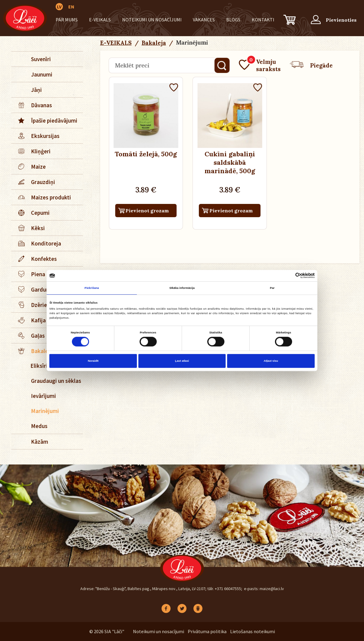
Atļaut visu (271, 361)
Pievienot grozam (147, 211)
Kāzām (40, 442)
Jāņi (36, 90)
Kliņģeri (31, 151)
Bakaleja (154, 43)
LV (59, 7)
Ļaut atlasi (182, 361)
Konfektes (34, 259)
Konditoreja (36, 243)
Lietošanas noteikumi (253, 631)
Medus (39, 426)
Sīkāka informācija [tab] (182, 288)
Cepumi (31, 213)
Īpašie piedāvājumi (45, 120)
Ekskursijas (36, 136)
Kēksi (28, 228)
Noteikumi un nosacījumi (152, 20)
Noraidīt (93, 361)
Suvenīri (41, 59)
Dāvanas (32, 105)
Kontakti (263, 20)
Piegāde (311, 65)
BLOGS (233, 20)
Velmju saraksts (260, 65)
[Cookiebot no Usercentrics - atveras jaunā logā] (288, 276)
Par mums (67, 20)
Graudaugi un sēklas (56, 381)
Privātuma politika (207, 631)
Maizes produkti (41, 197)
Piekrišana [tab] (92, 288)
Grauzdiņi (33, 182)
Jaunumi (42, 74)
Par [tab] (272, 288)
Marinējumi (45, 411)
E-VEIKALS (100, 20)
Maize (29, 167)
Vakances (204, 20)
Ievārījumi (43, 396)
